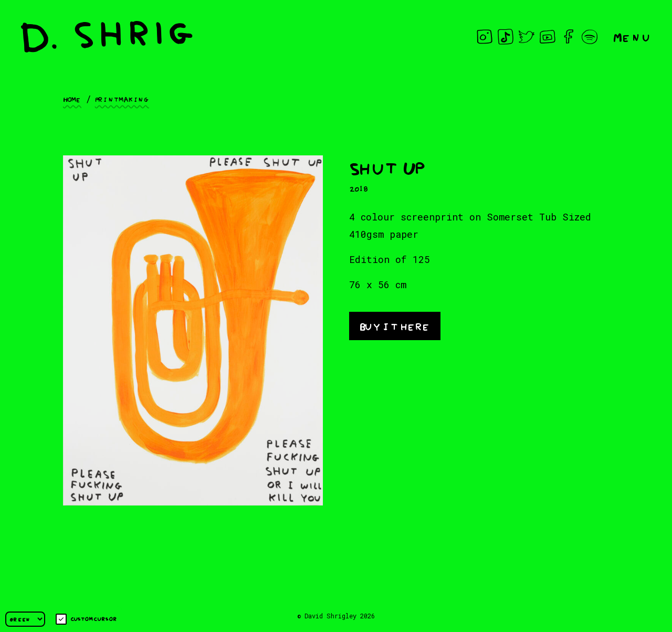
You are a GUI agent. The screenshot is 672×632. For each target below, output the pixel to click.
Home (72, 99)
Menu (632, 36)
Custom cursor (86, 619)
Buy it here (395, 325)
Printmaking (122, 99)
